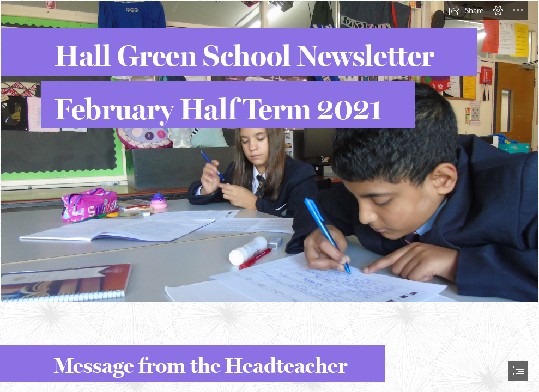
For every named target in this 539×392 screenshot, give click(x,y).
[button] (466, 10)
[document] (269, 196)
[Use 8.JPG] (269, 151)
